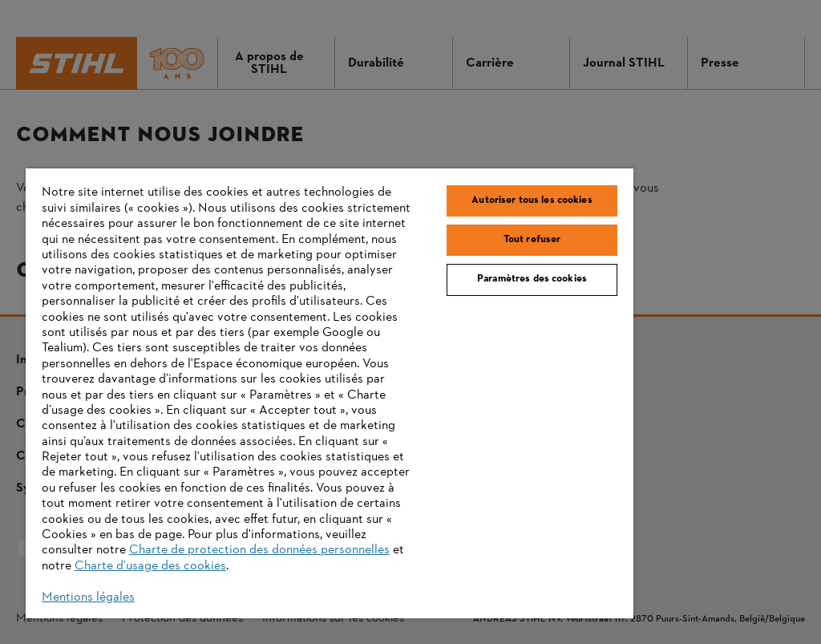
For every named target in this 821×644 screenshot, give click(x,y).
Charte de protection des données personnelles (259, 550)
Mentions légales (88, 597)
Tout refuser (532, 240)
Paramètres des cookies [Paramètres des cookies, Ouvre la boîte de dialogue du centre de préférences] (532, 279)
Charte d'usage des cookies (150, 566)
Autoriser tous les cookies (532, 200)
